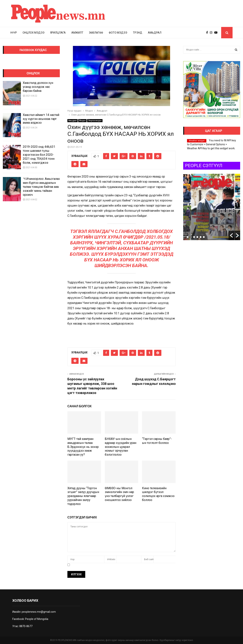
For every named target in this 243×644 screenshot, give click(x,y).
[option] (212, 207)
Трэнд (138, 33)
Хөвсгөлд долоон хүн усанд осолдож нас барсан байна (38, 87)
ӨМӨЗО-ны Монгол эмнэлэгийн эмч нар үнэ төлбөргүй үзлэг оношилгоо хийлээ (119, 494)
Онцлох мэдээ (34, 33)
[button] (231, 235)
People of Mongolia (37, 619)
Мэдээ (82, 121)
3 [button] (194, 237)
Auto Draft (199, 216)
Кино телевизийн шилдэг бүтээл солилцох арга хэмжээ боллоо (158, 494)
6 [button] (204, 237)
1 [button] (188, 237)
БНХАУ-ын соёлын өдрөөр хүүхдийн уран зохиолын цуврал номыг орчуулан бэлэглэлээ (121, 447)
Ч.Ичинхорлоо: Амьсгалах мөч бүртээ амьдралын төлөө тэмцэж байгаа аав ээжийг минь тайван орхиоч (41, 187)
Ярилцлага (58, 33)
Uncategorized (193, 179)
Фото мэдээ (118, 33)
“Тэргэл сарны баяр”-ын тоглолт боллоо (157, 441)
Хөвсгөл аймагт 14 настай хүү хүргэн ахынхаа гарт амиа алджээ (41, 119)
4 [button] (197, 237)
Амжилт (77, 33)
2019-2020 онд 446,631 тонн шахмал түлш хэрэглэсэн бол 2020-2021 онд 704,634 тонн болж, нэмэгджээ (39, 155)
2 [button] (191, 237)
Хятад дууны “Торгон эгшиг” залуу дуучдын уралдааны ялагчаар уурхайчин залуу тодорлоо (83, 496)
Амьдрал (155, 33)
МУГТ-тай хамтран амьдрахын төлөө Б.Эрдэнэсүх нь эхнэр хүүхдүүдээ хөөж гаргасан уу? (83, 447)
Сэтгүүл (209, 179)
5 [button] (201, 237)
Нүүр (14, 33)
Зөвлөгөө (96, 33)
